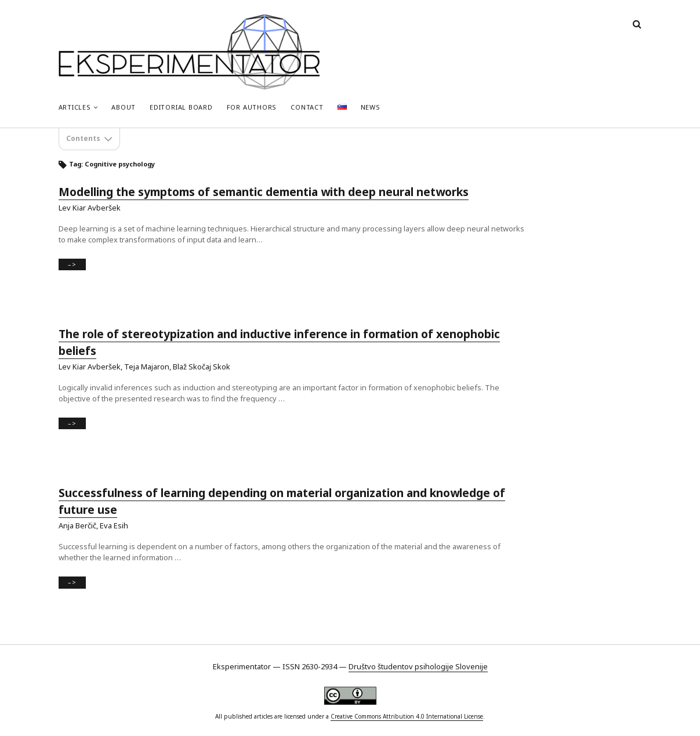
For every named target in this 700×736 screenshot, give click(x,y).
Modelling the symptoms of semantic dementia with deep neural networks (264, 192)
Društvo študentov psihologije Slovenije (418, 666)
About (124, 107)
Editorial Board (181, 107)
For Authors (252, 107)
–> (75, 265)
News (371, 107)
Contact (307, 107)
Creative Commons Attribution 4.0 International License (407, 716)
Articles (75, 107)
